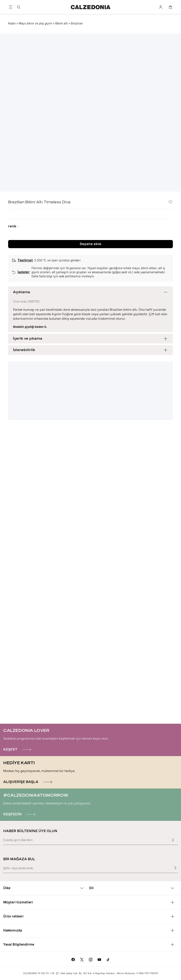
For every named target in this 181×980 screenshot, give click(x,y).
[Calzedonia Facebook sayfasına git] (73, 959)
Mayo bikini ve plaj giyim (35, 23)
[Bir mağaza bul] (175, 868)
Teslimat (25, 260)
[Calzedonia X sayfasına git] (82, 959)
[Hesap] (161, 7)
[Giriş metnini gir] (173, 840)
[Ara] (19, 7)
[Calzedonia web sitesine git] (90, 7)
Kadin (12, 23)
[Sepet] (170, 7)
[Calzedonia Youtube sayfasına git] (99, 959)
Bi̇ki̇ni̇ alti (62, 23)
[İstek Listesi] (170, 202)
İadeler (24, 272)
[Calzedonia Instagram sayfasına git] (91, 959)
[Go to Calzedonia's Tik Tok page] (108, 959)
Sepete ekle (90, 244)
